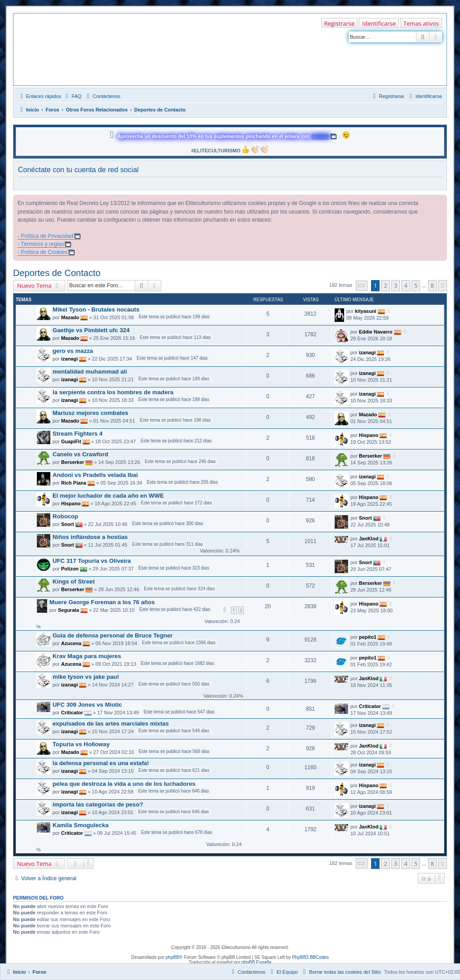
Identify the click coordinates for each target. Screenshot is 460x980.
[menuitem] (72, 96)
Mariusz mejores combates (91, 413)
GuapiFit (71, 441)
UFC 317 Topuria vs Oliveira (92, 561)
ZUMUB (320, 136)
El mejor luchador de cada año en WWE (108, 496)
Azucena (71, 643)
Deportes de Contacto (57, 273)
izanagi (69, 359)
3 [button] (396, 285)
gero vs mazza (73, 351)
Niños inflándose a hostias (90, 537)
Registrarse (340, 23)
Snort (68, 524)
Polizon (70, 569)
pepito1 (368, 637)
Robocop (65, 516)
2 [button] (385, 285)
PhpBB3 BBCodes (310, 957)
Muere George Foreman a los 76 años (102, 602)
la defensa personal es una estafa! (101, 763)
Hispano (369, 435)
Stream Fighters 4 (77, 434)
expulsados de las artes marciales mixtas (111, 724)
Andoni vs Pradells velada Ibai (95, 475)
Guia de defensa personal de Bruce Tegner (113, 635)
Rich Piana (74, 483)
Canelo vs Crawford (80, 454)
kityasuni (366, 311)
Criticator (72, 713)
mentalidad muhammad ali (90, 372)
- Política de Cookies (42, 252)
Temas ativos (421, 23)
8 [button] (432, 285)
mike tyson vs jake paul (86, 677)
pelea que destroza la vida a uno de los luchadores (124, 784)
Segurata (69, 610)
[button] (362, 286)
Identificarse (379, 23)
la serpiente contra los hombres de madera (113, 392)
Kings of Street (74, 581)
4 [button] (405, 285)
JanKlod (369, 538)
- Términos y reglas (41, 244)
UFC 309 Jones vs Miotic (87, 705)
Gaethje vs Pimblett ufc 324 (91, 330)
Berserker (73, 462)
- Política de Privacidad (45, 236)
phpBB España (256, 962)
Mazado (70, 317)
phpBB (172, 957)
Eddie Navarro (376, 331)
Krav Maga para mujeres (87, 656)
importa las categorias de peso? (98, 804)
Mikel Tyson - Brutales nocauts (96, 310)
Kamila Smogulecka (81, 825)
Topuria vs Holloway (81, 744)
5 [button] (416, 285)
